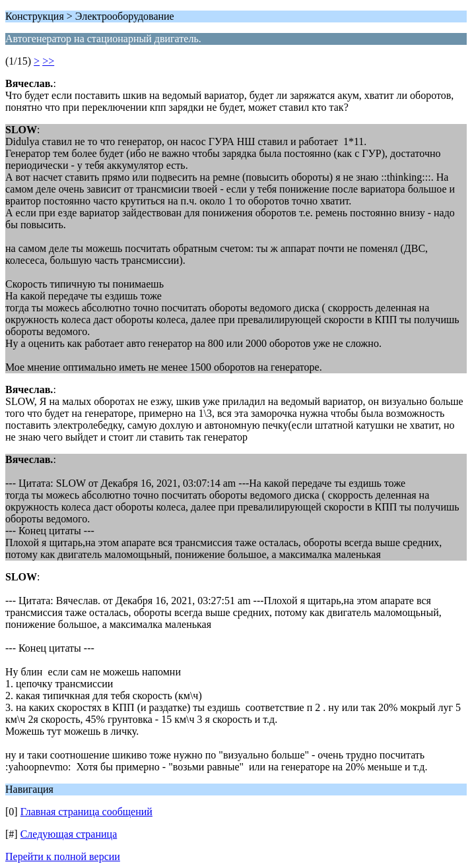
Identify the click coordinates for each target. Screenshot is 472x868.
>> (48, 61)
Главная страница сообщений (86, 812)
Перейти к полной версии (63, 856)
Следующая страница (69, 834)
